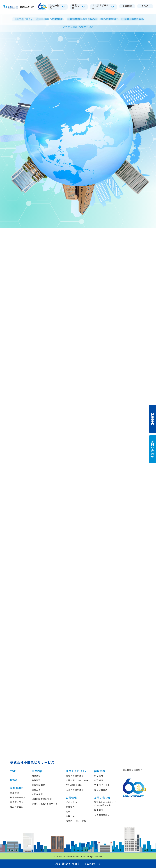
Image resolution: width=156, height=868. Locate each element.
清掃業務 (36, 776)
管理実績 (15, 793)
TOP (13, 771)
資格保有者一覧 (18, 797)
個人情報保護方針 (133, 770)
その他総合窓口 (102, 815)
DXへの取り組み (74, 785)
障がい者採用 (101, 790)
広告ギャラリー (18, 802)
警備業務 (36, 780)
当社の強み (17, 788)
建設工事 (36, 790)
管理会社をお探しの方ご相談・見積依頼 (105, 804)
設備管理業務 (39, 785)
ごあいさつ (71, 802)
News (14, 779)
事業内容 (37, 771)
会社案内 (70, 807)
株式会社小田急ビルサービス (32, 762)
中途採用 (99, 780)
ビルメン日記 (17, 807)
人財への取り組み (75, 790)
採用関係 (99, 810)
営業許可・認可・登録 (76, 821)
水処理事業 (37, 794)
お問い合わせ (102, 797)
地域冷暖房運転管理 (42, 799)
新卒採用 (99, 776)
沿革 (68, 812)
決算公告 (70, 816)
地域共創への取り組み (77, 780)
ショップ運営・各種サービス (46, 804)
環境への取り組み (75, 776)
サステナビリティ (77, 771)
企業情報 (71, 797)
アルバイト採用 (102, 785)
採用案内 (100, 771)
